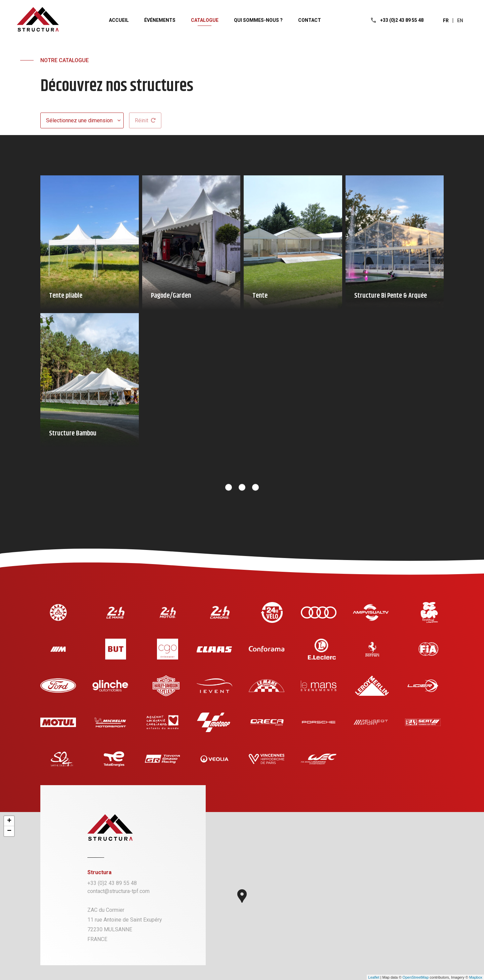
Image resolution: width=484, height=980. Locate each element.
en (460, 20)
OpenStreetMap (416, 977)
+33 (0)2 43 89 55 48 (112, 883)
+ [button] (9, 821)
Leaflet (374, 977)
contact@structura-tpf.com (118, 891)
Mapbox (476, 977)
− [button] (9, 831)
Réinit (145, 120)
